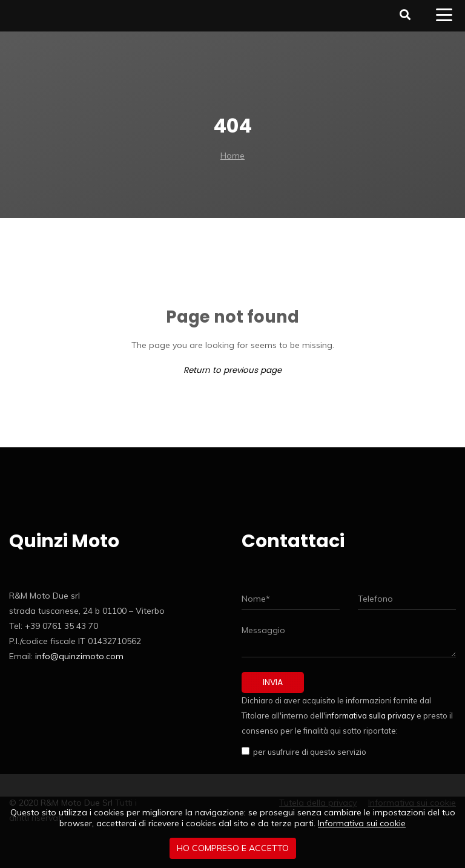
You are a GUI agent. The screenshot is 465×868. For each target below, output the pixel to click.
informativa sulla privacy (370, 715)
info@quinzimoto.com (79, 656)
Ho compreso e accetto (233, 848)
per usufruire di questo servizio (308, 752)
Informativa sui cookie (362, 823)
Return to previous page (232, 370)
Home (232, 156)
